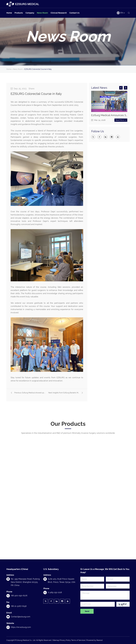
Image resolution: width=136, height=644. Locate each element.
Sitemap (56, 640)
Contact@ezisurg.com (21, 617)
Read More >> (121, 120)
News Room (42, 13)
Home (9, 13)
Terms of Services (78, 640)
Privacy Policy (65, 640)
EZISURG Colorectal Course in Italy (38, 69)
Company (30, 13)
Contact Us (74, 13)
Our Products (68, 424)
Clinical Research (59, 13)
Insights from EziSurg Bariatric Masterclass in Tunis (73, 393)
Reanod (100, 640)
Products (19, 13)
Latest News (99, 88)
